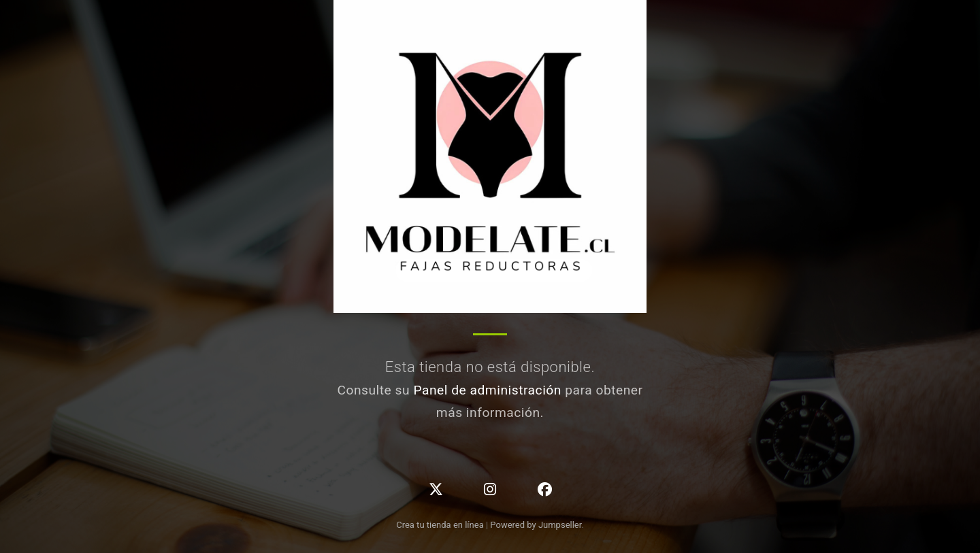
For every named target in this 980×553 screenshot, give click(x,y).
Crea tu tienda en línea (441, 525)
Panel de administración (487, 390)
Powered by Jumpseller (536, 525)
